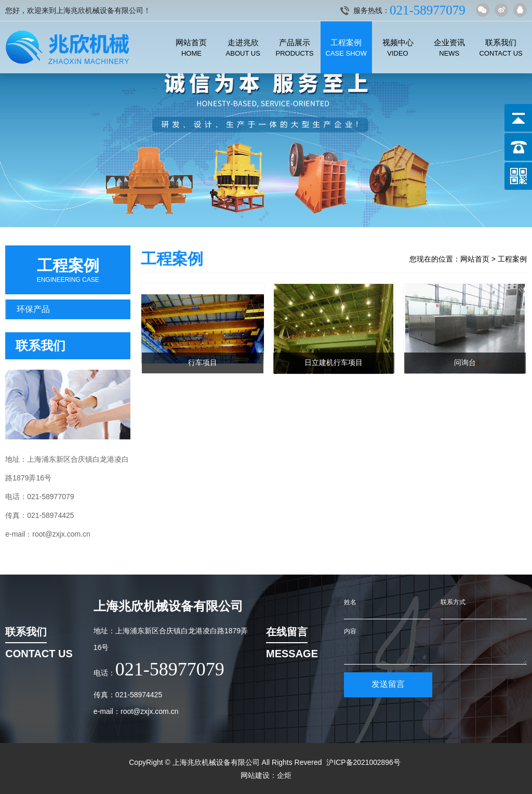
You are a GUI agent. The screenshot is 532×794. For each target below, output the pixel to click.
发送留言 (388, 684)
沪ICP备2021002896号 (363, 762)
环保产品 (33, 309)
